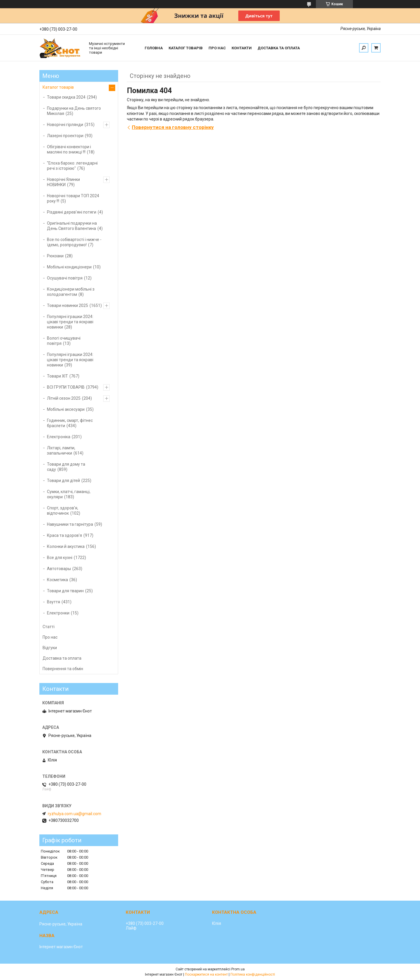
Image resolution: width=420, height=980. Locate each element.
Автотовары (59, 569)
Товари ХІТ (57, 376)
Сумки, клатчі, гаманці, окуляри (69, 494)
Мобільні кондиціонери (69, 267)
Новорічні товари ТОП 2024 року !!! (73, 198)
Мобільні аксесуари (66, 409)
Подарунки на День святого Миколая (74, 111)
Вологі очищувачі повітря (64, 341)
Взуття (54, 602)
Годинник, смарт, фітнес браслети (70, 423)
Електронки (58, 613)
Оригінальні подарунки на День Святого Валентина (72, 226)
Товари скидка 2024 (66, 97)
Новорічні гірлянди (65, 125)
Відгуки (50, 648)
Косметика (57, 580)
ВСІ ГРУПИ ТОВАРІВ (66, 387)
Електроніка (59, 437)
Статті (49, 627)
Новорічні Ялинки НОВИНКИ (63, 182)
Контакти (242, 48)
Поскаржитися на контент (206, 974)
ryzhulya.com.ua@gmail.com (75, 814)
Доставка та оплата (279, 48)
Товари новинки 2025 (68, 305)
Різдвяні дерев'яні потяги (72, 212)
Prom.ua (238, 969)
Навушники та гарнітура (70, 524)
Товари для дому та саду (66, 467)
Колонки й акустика (66, 546)
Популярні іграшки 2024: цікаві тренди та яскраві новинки (70, 322)
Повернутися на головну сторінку (173, 127)
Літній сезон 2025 (64, 398)
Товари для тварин (65, 591)
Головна (154, 48)
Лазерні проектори (65, 136)
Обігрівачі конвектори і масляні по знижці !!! (69, 149)
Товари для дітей (63, 481)
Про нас (217, 48)
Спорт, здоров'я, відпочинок (63, 511)
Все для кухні (60, 558)
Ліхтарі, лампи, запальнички (61, 450)
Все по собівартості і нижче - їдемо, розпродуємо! (74, 242)
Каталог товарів (186, 48)
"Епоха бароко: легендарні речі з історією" (72, 166)
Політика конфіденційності (253, 974)
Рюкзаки (55, 256)
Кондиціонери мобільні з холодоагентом (71, 292)
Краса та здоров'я (64, 535)
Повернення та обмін (63, 669)
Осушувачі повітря (65, 278)
